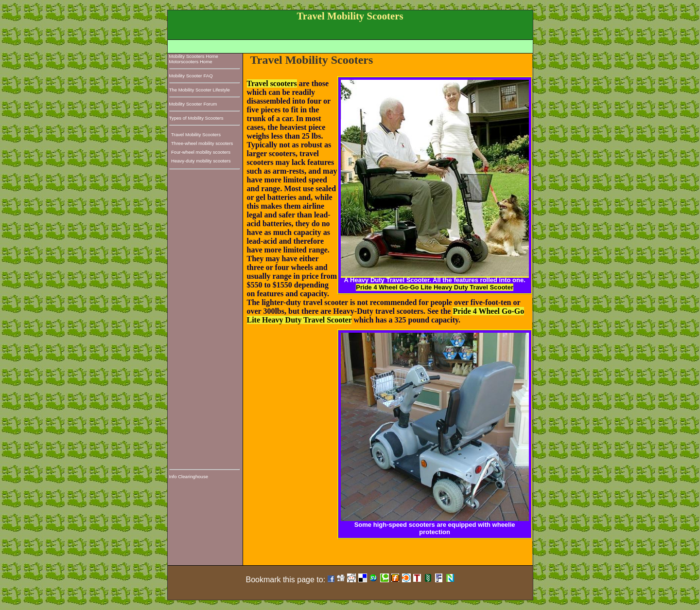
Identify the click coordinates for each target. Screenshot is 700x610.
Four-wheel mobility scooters (201, 152)
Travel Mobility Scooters (196, 135)
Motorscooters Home (191, 62)
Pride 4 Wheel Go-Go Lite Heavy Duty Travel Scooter (435, 287)
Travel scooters (272, 83)
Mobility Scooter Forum (193, 104)
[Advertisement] (351, 45)
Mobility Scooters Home (194, 56)
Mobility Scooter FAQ (191, 76)
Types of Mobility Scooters (196, 118)
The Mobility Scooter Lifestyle (200, 90)
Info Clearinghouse (189, 476)
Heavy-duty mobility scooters (201, 161)
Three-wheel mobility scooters (202, 143)
